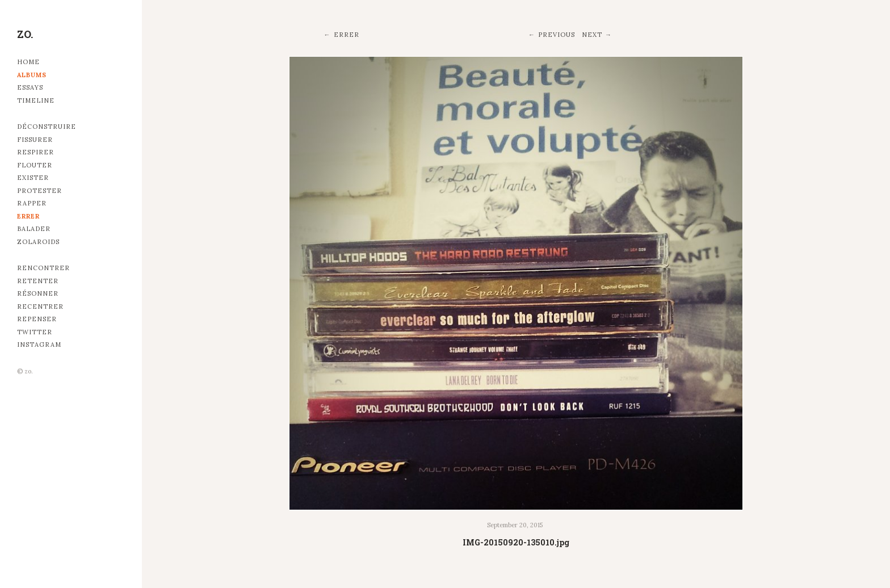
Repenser (37, 319)
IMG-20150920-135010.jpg (516, 542)
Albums (32, 75)
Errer (28, 216)
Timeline (36, 100)
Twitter (35, 332)
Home (28, 62)
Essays (30, 87)
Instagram (39, 345)
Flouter (35, 165)
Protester (39, 191)
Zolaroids (38, 242)
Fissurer (35, 140)
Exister (33, 178)
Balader (34, 229)
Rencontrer (43, 268)
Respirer (35, 152)
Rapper (32, 203)
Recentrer (40, 306)
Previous (557, 35)
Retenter (38, 281)
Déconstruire (47, 127)
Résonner (38, 293)
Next (592, 35)
